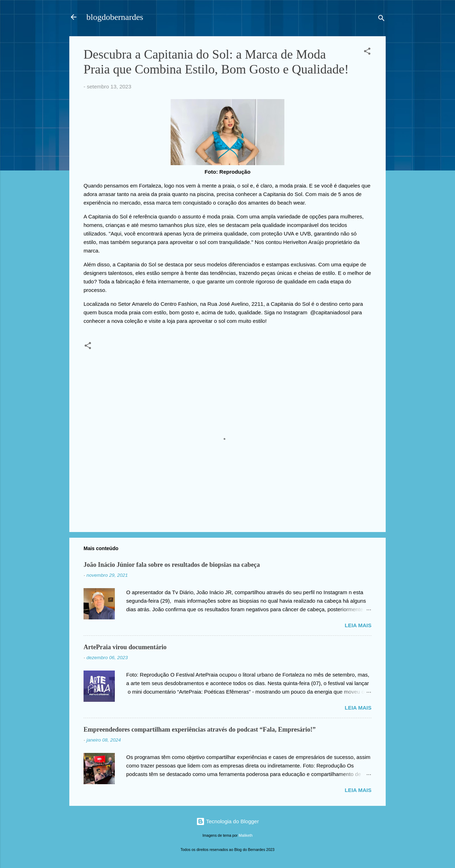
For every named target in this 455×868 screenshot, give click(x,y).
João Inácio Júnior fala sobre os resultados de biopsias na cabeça (172, 565)
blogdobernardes (115, 17)
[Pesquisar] (381, 19)
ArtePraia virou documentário (125, 647)
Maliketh (246, 835)
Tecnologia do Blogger (227, 821)
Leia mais (358, 625)
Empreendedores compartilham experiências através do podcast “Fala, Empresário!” (200, 729)
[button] (367, 52)
